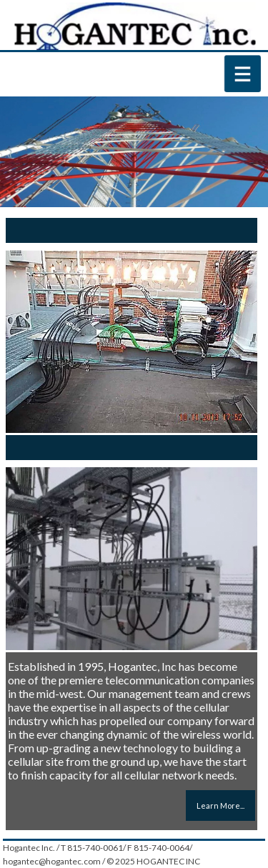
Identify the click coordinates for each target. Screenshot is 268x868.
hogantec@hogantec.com (52, 861)
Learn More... (220, 805)
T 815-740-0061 (92, 848)
